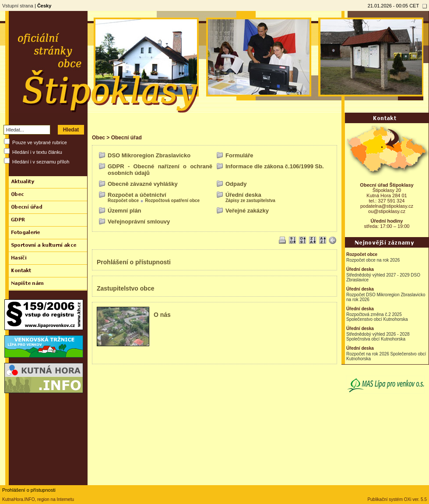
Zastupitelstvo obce (125, 288)
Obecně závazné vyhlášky (143, 184)
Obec (98, 138)
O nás (162, 315)
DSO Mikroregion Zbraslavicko (149, 155)
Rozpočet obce (123, 201)
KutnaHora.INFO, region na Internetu (38, 499)
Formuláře (239, 155)
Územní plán (125, 211)
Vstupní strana (18, 6)
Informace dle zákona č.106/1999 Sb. (275, 166)
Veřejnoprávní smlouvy (139, 222)
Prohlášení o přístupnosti (134, 262)
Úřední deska (243, 195)
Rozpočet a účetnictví (137, 195)
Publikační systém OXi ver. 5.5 (397, 499)
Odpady (236, 184)
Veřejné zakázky (247, 211)
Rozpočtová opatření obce (172, 201)
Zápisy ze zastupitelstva (250, 201)
